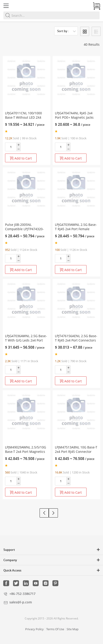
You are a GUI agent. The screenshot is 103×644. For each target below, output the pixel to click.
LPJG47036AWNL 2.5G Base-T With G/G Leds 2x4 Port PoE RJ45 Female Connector (26, 340)
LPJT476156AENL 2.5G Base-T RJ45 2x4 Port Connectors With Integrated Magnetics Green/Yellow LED (76, 342)
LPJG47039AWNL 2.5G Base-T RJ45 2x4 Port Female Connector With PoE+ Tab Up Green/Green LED (76, 231)
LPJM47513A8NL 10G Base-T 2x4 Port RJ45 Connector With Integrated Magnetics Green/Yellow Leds (76, 454)
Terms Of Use (55, 629)
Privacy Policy (34, 629)
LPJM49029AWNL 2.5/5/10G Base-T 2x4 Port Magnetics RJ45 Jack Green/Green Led (26, 452)
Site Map (73, 629)
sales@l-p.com (21, 602)
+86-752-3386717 (22, 594)
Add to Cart (21, 158)
